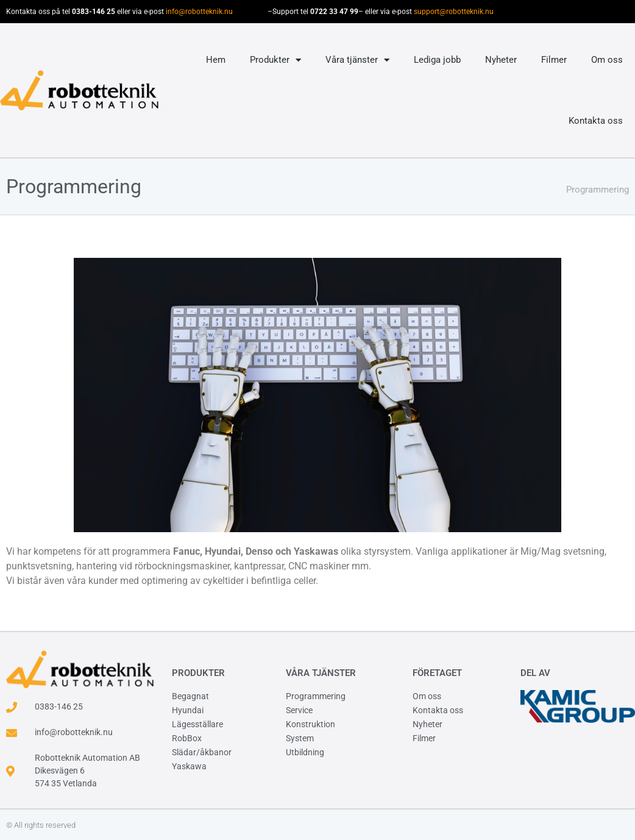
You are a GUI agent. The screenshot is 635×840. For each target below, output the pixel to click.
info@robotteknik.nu (199, 12)
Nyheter (501, 60)
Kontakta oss (596, 121)
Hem (216, 60)
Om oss (607, 60)
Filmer (554, 60)
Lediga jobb (437, 60)
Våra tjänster (357, 60)
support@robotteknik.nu (454, 12)
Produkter (275, 60)
